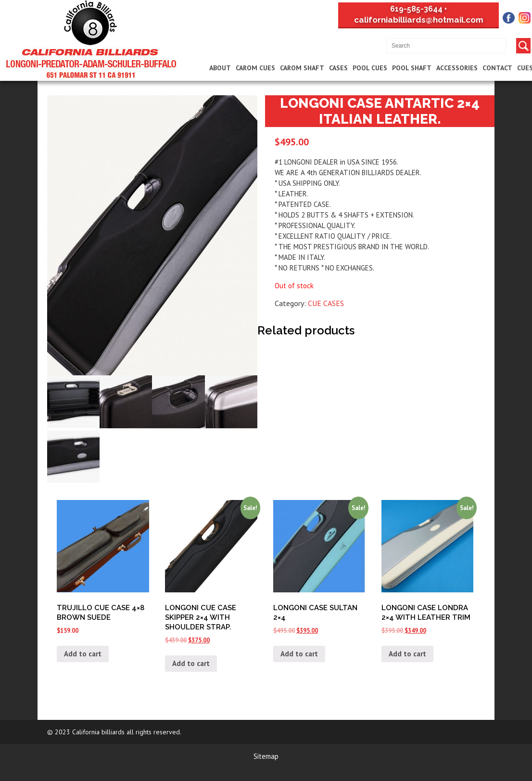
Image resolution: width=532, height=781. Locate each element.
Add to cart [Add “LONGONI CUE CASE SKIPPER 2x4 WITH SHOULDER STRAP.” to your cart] (191, 663)
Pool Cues (370, 68)
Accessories (457, 68)
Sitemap (266, 756)
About (220, 68)
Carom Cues (255, 68)
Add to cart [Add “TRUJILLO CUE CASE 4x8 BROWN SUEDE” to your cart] (83, 654)
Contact (497, 68)
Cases (338, 68)
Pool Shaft (412, 68)
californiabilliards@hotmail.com (419, 20)
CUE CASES (326, 303)
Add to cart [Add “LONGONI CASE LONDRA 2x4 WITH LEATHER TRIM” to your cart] (407, 654)
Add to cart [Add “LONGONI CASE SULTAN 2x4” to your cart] (299, 654)
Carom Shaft (302, 68)
